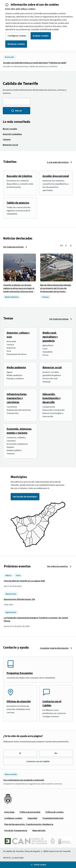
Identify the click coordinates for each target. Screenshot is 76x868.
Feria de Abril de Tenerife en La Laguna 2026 (24, 581)
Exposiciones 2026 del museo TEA (19, 599)
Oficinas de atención (19, 701)
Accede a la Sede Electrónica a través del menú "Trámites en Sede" (35, 63)
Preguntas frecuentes (20, 673)
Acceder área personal (56, 176)
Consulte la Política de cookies (45, 29)
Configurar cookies (17, 36)
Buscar (17, 111)
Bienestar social (52, 367)
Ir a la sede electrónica (58, 162)
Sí (20, 753)
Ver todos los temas (59, 319)
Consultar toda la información (54, 648)
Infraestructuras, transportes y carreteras (17, 398)
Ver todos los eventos (57, 566)
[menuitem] (10, 129)
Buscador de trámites (19, 176)
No (56, 753)
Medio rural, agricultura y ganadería (50, 337)
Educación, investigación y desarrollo (51, 398)
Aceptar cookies (41, 36)
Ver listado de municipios (25, 497)
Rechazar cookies (16, 44)
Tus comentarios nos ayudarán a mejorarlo (24, 780)
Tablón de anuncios (18, 203)
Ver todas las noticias (13, 247)
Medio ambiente (16, 367)
